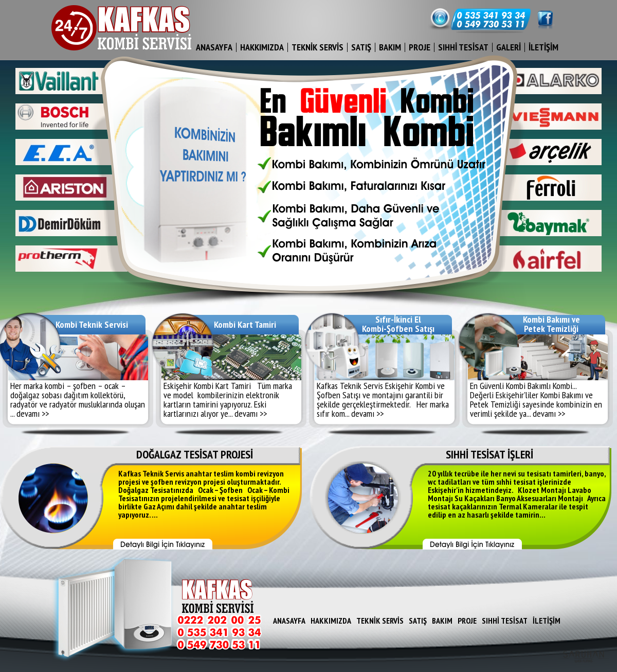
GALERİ (509, 47)
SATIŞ (361, 47)
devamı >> (33, 413)
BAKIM (390, 47)
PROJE (420, 47)
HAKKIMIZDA (262, 47)
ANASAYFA (214, 47)
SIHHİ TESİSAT (463, 47)
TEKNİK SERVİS (317, 47)
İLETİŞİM (543, 47)
